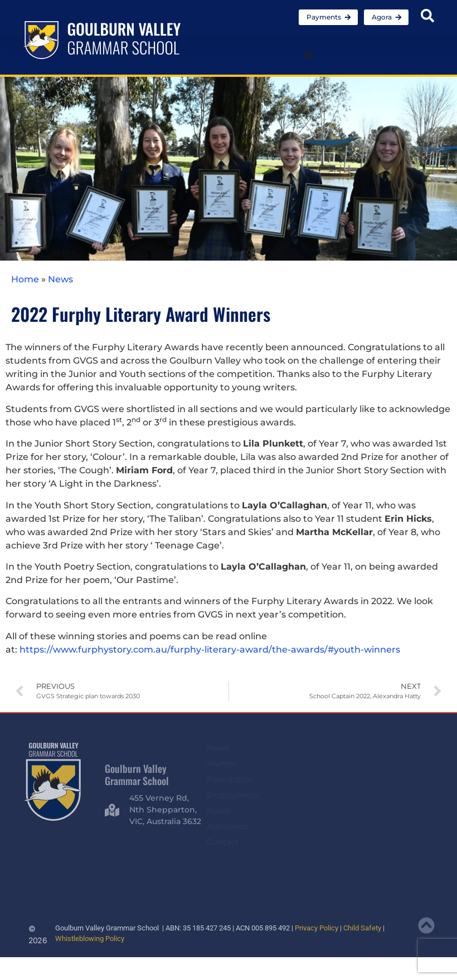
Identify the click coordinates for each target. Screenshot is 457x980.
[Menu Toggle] (309, 55)
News (60, 279)
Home (25, 279)
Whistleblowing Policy (90, 939)
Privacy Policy (317, 928)
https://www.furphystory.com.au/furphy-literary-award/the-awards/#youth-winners (210, 650)
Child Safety (362, 928)
